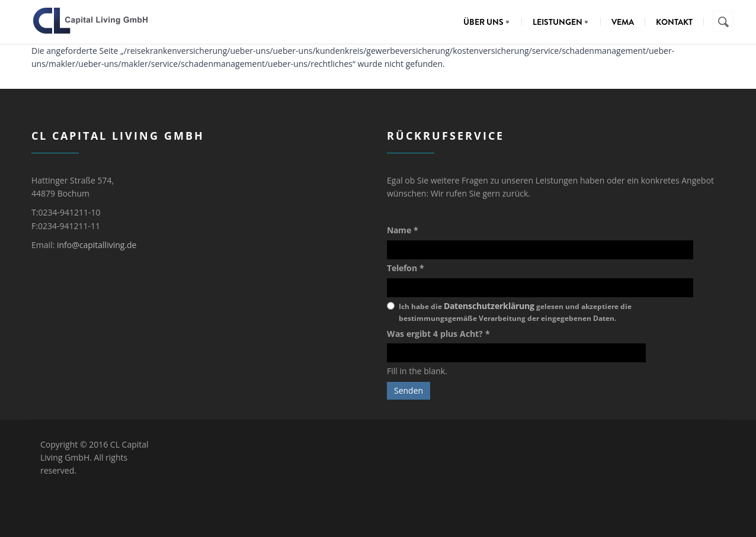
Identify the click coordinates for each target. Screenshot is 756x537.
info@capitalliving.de (97, 245)
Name (403, 230)
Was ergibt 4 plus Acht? (438, 334)
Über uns (489, 22)
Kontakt (674, 22)
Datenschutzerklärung (489, 306)
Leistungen (563, 22)
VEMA (623, 22)
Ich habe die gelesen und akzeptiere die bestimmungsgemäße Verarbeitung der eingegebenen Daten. (515, 312)
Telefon (406, 268)
